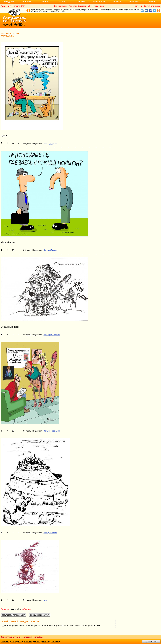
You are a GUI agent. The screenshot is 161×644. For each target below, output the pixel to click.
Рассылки (73, 6)
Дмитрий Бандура (51, 250)
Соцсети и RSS (84, 6)
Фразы (63, 2)
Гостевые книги (98, 6)
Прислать (134, 2)
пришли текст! (151, 642)
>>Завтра (26, 609)
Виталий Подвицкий (52, 431)
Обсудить (27, 144)
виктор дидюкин (50, 144)
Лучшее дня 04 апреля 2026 (13, 6)
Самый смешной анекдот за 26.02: (21, 621)
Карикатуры (99, 2)
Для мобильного (61, 6)
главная (5, 642)
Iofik (45, 600)
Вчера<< (5, 609)
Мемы (45, 2)
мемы (37, 642)
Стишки (81, 2)
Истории (27, 2)
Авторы (117, 2)
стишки (55, 642)
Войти (146, 6)
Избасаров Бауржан (52, 335)
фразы (45, 642)
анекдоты (16, 642)
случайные (39, 637)
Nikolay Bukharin (50, 533)
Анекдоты (9, 2)
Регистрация (155, 6)
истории (28, 642)
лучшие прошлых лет (23, 637)
